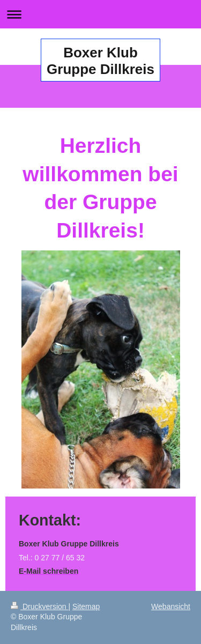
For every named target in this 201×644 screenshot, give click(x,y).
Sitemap (86, 606)
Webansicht (171, 606)
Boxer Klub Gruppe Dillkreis (100, 61)
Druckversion (39, 606)
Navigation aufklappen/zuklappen (100, 14)
